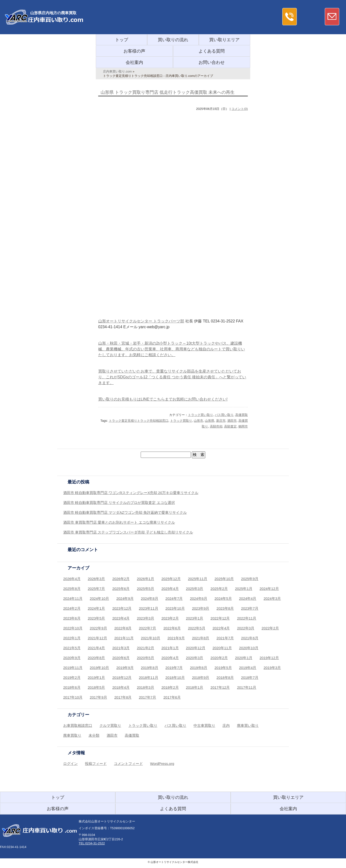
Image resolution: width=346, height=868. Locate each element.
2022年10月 (73, 628)
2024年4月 (248, 598)
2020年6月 (121, 658)
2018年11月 (149, 678)
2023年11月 (149, 608)
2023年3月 (145, 618)
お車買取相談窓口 (78, 725)
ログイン (70, 764)
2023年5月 (97, 618)
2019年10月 (99, 668)
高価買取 (242, 415)
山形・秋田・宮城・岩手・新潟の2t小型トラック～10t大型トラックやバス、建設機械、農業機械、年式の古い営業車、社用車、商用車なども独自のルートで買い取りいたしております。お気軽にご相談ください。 (172, 349)
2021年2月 (145, 648)
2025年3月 (195, 589)
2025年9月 (250, 579)
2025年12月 (171, 579)
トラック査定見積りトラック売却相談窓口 (139, 421)
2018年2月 (170, 687)
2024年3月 (272, 598)
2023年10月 (175, 608)
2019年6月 (199, 668)
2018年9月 (201, 678)
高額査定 (230, 426)
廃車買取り (72, 735)
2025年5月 (145, 589)
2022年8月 (123, 628)
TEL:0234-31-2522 (92, 843)
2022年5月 (197, 628)
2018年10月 (175, 678)
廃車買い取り (248, 725)
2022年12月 (220, 618)
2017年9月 (98, 697)
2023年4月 (121, 618)
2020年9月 (72, 658)
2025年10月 (224, 579)
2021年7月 (225, 638)
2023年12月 (122, 608)
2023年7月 (250, 608)
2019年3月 (272, 668)
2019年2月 (72, 678)
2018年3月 (145, 687)
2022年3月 (246, 628)
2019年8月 (150, 668)
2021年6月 (250, 638)
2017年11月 (247, 687)
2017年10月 (73, 697)
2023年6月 (72, 618)
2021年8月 (201, 638)
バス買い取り (224, 415)
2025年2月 (219, 589)
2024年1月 (97, 608)
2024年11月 (73, 598)
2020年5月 (145, 658)
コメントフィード (128, 764)
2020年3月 (195, 658)
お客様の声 (134, 51)
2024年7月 (174, 598)
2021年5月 (72, 648)
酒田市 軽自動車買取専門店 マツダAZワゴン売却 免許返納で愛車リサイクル (125, 512)
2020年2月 (219, 658)
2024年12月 (269, 589)
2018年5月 (97, 687)
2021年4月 (97, 648)
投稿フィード (96, 764)
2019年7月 (174, 668)
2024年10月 (99, 598)
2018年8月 (225, 678)
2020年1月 (244, 658)
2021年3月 (121, 648)
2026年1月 (145, 579)
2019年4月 (248, 668)
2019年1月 (97, 678)
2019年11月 (73, 668)
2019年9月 (125, 668)
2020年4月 (170, 658)
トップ (122, 40)
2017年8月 (123, 697)
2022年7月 (148, 628)
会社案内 (134, 62)
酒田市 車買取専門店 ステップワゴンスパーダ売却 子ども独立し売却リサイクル (128, 532)
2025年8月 (72, 589)
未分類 (94, 735)
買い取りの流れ (173, 40)
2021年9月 (176, 638)
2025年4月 (170, 589)
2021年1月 (170, 648)
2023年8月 (225, 608)
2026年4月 (72, 579)
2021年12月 (97, 638)
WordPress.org (162, 764)
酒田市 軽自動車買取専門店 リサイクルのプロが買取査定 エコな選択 (119, 503)
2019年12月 (269, 658)
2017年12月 (220, 687)
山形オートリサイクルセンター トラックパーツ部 (141, 321)
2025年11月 (198, 579)
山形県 (210, 421)
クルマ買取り (110, 725)
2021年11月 (124, 638)
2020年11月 (222, 648)
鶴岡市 (243, 426)
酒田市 (232, 421)
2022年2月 (270, 628)
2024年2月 (72, 608)
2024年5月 (223, 598)
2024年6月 (199, 598)
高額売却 (216, 426)
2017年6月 (172, 697)
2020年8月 (97, 658)
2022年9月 (98, 628)
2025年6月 (121, 589)
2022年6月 (172, 628)
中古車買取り (204, 725)
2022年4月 (221, 628)
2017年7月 (148, 697)
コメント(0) (240, 109)
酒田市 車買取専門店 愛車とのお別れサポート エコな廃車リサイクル (119, 522)
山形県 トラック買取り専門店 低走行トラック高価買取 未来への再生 (168, 92)
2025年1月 (244, 589)
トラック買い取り (201, 415)
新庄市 (221, 421)
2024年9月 (125, 598)
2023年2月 (170, 618)
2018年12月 (122, 678)
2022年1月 (72, 638)
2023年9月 (201, 608)
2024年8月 (150, 598)
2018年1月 (195, 687)
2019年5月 (223, 668)
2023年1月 (195, 618)
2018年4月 (121, 687)
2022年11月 (247, 618)
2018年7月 (250, 678)
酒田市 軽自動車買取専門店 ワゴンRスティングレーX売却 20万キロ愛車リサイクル (131, 493)
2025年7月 (97, 589)
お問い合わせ (212, 62)
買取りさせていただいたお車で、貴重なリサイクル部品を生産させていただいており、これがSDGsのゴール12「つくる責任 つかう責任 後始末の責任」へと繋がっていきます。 (172, 377)
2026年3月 (97, 579)
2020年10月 (249, 648)
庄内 (226, 725)
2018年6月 (72, 687)
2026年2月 (121, 579)
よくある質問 (212, 51)
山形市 (198, 421)
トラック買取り (181, 421)
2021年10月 (151, 638)
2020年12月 (196, 648)
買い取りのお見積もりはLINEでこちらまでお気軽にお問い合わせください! (163, 399)
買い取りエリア (224, 40)
